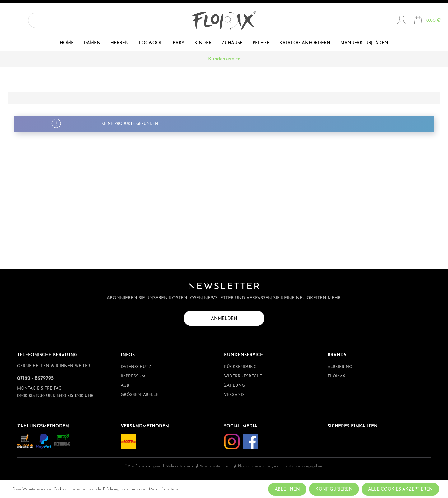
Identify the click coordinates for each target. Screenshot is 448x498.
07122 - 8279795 (35, 379)
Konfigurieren (334, 489)
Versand (234, 395)
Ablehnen (287, 489)
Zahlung (234, 386)
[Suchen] (92, 20)
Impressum (133, 376)
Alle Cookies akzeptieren (400, 489)
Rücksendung (240, 367)
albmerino (340, 367)
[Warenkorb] (428, 21)
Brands (337, 355)
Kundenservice (243, 355)
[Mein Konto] (402, 21)
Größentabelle (140, 395)
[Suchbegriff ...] (55, 20)
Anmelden (224, 319)
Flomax (336, 376)
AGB (125, 386)
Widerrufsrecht (243, 376)
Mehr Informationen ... (166, 489)
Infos (128, 355)
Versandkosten (211, 466)
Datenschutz (136, 367)
